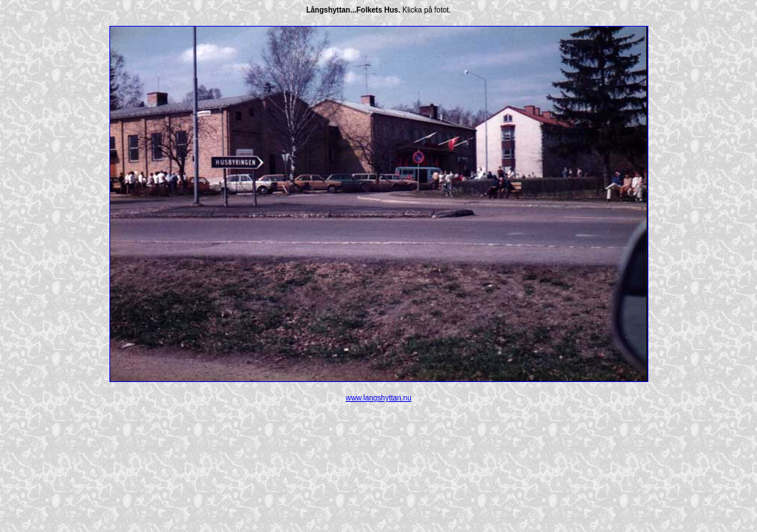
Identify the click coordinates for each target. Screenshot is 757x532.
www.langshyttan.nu (379, 398)
